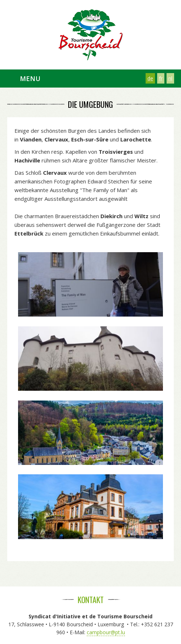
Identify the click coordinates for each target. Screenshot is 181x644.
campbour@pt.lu (106, 632)
